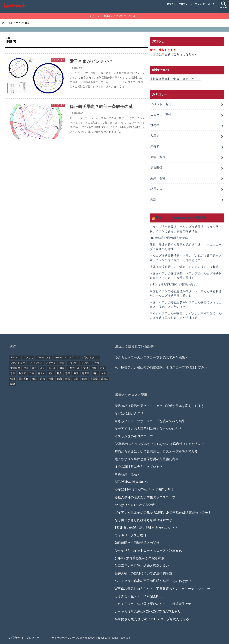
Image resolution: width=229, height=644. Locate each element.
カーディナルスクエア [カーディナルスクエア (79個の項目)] (67, 358)
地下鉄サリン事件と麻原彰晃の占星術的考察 (147, 459)
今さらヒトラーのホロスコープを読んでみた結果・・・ (155, 357)
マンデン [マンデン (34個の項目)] (86, 363)
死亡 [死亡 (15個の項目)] (51, 374)
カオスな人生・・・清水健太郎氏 (139, 596)
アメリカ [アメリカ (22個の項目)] (28, 358)
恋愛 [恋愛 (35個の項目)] (94, 368)
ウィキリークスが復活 (131, 535)
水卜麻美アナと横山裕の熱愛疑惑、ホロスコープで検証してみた (161, 368)
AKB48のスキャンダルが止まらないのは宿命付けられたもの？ (160, 444)
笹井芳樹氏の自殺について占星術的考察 (143, 573)
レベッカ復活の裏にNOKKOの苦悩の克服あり (148, 611)
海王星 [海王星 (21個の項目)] (86, 374)
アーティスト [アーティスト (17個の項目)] (44, 358)
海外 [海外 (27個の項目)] (76, 374)
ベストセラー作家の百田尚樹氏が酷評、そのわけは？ (153, 581)
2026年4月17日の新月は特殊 (169, 238)
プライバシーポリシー (206, 4)
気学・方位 (158, 157)
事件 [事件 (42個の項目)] (34, 368)
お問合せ (171, 4)
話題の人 (156, 189)
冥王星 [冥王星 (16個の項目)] (52, 368)
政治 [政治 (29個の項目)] (13, 374)
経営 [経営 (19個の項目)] (68, 379)
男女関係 (156, 168)
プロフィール (185, 4)
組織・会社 (158, 178)
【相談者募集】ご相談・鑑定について (175, 79)
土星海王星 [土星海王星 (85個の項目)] (74, 368)
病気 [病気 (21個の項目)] (43, 379)
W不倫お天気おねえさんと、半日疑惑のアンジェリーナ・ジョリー (163, 589)
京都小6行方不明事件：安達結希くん (174, 285)
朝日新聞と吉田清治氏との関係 (137, 543)
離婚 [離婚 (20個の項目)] (13, 384)
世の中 (155, 125)
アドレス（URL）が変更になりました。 (116, 16)
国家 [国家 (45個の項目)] (62, 368)
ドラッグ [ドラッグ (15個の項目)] (73, 363)
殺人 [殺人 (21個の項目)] (59, 374)
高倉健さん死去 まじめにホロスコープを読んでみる (152, 619)
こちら (178, 54)
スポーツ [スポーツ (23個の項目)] (51, 363)
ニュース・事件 (161, 115)
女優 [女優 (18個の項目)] (86, 368)
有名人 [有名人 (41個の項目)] (41, 374)
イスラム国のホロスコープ (134, 436)
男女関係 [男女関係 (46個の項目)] (24, 379)
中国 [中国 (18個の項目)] (26, 368)
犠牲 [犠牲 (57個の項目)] (13, 379)
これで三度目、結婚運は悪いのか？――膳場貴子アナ (153, 604)
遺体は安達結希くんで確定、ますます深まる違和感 (184, 267)
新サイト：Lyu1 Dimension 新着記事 (181, 218)
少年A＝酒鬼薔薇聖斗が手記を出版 (140, 558)
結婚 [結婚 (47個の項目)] (76, 379)
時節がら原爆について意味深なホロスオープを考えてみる (156, 451)
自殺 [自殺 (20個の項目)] (84, 379)
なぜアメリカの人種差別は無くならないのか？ (148, 429)
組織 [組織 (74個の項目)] (59, 379)
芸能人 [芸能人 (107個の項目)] (105, 379)
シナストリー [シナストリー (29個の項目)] (18, 363)
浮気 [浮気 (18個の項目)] (68, 374)
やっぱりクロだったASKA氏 (135, 505)
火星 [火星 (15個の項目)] (103, 374)
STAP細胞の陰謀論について (135, 482)
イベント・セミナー (164, 104)
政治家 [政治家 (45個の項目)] (22, 374)
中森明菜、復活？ (127, 474)
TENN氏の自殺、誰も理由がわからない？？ (146, 528)
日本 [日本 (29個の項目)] (32, 374)
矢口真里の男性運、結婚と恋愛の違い (142, 566)
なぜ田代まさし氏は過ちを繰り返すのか (143, 520)
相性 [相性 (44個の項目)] (51, 379)
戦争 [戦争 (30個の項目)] (102, 368)
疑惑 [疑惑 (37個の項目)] (34, 379)
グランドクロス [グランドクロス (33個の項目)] (91, 358)
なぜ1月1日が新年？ (129, 413)
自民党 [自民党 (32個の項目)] (94, 379)
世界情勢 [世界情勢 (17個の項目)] (15, 368)
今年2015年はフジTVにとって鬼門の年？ (144, 490)
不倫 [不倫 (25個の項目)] (96, 363)
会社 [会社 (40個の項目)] (43, 368)
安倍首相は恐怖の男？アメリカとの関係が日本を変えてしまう (159, 406)
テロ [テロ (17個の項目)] (62, 363)
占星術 (155, 136)
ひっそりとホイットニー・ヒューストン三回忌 (148, 550)
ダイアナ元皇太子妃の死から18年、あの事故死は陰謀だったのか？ (163, 512)
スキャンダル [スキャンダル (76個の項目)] (36, 363)
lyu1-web (101, 638)
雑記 (153, 199)
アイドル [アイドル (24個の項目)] (15, 358)
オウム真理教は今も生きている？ (139, 467)
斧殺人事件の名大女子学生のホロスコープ (145, 497)
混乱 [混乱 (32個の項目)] (95, 374)
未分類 (155, 146)
